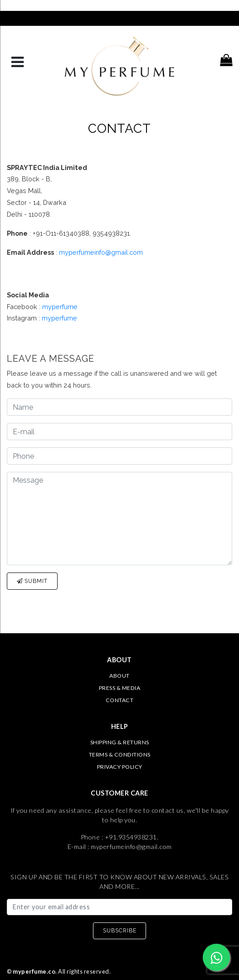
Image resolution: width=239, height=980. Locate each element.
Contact (120, 700)
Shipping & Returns (120, 742)
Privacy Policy (120, 767)
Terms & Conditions (120, 754)
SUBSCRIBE (120, 930)
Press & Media (120, 688)
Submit (32, 581)
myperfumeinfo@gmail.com (101, 252)
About (119, 676)
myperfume (60, 307)
